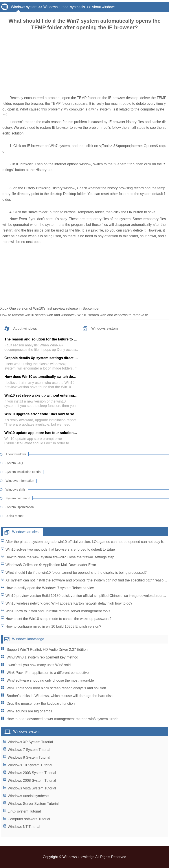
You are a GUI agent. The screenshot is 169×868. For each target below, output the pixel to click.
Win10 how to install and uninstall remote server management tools (58, 611)
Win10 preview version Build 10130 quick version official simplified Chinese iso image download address (87, 596)
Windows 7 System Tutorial (29, 750)
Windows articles (25, 532)
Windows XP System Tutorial (30, 742)
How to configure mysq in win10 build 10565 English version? (53, 626)
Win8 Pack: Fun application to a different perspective (48, 673)
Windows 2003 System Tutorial (32, 773)
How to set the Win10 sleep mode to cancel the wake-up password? (58, 619)
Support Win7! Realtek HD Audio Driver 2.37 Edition (47, 650)
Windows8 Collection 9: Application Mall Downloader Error (51, 565)
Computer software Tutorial (29, 819)
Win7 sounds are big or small (29, 711)
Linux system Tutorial (24, 811)
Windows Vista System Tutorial (32, 788)
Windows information (20, 481)
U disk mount (15, 516)
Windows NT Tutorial (24, 827)
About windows (104, 7)
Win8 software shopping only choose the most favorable (50, 680)
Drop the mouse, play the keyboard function (41, 703)
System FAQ (14, 463)
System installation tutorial (23, 472)
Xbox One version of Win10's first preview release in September (51, 308)
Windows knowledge (28, 639)
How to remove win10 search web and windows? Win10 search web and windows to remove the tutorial (81, 315)
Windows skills (16, 489)
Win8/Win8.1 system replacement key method (42, 657)
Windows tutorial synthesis (65, 7)
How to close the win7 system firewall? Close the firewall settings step (60, 557)
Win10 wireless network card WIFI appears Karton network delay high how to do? (69, 603)
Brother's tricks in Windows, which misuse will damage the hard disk (60, 696)
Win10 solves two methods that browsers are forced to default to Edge (60, 549)
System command (18, 498)
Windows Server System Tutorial (33, 804)
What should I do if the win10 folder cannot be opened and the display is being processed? (76, 573)
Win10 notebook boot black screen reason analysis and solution (56, 688)
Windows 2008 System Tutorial (32, 781)
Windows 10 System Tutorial (30, 765)
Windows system (24, 7)
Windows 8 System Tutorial (29, 757)
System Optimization (20, 507)
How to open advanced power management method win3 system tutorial (63, 719)
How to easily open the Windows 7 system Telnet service (50, 588)
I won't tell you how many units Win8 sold (39, 665)
